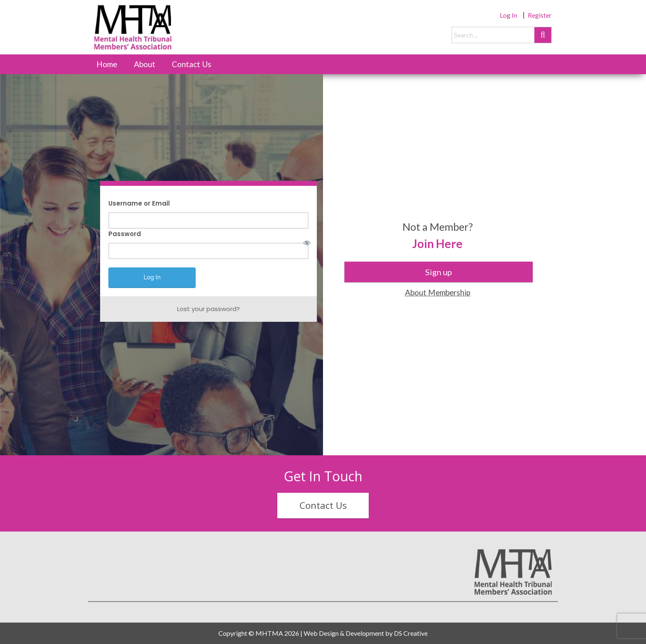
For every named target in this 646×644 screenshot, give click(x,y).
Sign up (439, 272)
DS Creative (411, 633)
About (145, 64)
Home (107, 64)
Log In (508, 15)
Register (540, 15)
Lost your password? (208, 309)
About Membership (438, 292)
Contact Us (192, 64)
